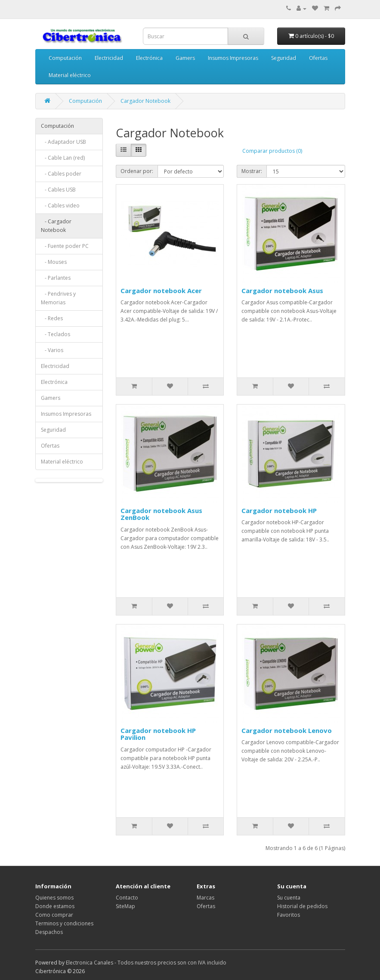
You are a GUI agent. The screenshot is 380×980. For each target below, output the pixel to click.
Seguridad (284, 58)
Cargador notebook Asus (282, 291)
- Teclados (56, 334)
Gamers (185, 58)
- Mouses (54, 262)
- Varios (52, 350)
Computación (65, 58)
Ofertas (318, 58)
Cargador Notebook (145, 101)
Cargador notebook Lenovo (287, 730)
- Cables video (60, 206)
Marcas (205, 898)
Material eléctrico (70, 75)
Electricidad (109, 58)
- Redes (52, 318)
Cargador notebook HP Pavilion (158, 734)
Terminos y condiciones (64, 923)
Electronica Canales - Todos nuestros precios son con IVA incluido (146, 963)
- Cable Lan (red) (63, 158)
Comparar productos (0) (272, 151)
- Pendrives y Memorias (58, 298)
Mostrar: (252, 171)
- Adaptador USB (63, 142)
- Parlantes (56, 278)
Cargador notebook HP (279, 510)
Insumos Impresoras (233, 58)
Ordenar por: (137, 171)
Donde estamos (55, 906)
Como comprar (54, 915)
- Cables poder (61, 174)
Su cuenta (289, 898)
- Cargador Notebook (56, 226)
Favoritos (289, 915)
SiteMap (125, 906)
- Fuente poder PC (65, 246)
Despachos (49, 932)
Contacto (127, 898)
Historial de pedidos (302, 906)
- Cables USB (58, 190)
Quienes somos (54, 898)
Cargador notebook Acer (161, 291)
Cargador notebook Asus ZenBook (161, 514)
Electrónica (149, 58)
